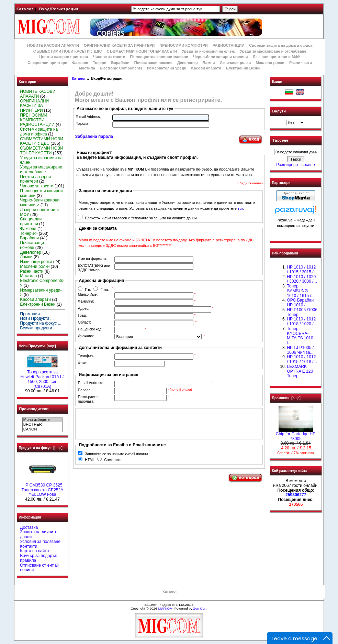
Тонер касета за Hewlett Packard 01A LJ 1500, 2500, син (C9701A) (42, 377)
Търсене (280, 141)
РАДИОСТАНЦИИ (228, 45)
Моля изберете (42, 420)
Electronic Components (121, 68)
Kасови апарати (206, 68)
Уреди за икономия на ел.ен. (208, 51)
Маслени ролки (270, 63)
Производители (34, 409)
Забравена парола (94, 137)
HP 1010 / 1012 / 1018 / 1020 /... (302, 321)
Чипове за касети (109, 57)
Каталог (25, 9)
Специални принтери (47, 63)
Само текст (114, 460)
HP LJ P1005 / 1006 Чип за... (300, 350)
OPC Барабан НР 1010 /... (300, 303)
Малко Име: (88, 294)
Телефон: (86, 356)
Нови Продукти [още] (37, 346)
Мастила (87, 68)
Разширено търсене (295, 165)
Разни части (301, 63)
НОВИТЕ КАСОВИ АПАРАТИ (53, 45)
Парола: (82, 124)
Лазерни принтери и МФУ (277, 57)
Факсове (80, 63)
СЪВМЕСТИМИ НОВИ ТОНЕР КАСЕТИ (142, 51)
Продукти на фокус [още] (41, 448)
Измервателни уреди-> (41, 293)
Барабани (120, 63)
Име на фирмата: (92, 259)
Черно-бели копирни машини (220, 57)
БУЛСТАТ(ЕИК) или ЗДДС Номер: (94, 268)
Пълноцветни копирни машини (159, 57)
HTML (90, 460)
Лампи (209, 63)
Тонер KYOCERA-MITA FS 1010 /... (300, 336)
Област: (84, 322)
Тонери (99, 63)
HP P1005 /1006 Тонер (302, 312)
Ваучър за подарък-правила (39, 558)
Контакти (29, 546)
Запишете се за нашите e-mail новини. (117, 454)
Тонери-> (29, 233)
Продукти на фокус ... (41, 323)
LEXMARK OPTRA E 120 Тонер (300, 371)
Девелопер (188, 63)
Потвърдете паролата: (88, 399)
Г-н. (88, 290)
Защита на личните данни (39, 534)
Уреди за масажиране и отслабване (273, 51)
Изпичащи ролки (235, 63)
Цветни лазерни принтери (64, 57)
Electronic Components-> (42, 283)
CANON (42, 429)
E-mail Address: (88, 117)
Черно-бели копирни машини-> (40, 203)
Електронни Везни (243, 68)
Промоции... (32, 314)
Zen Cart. (200, 608)
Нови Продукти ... (37, 318)
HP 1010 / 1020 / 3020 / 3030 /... (302, 279)
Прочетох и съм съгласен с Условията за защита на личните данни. (141, 218)
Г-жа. (105, 290)
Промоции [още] (286, 398)
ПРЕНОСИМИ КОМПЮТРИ (183, 45)
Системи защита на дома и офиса (281, 45)
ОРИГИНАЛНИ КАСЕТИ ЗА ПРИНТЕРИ (119, 45)
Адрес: (84, 309)
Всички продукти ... (38, 328)
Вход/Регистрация (59, 9)
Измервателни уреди (167, 68)
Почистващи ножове (153, 63)
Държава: (86, 336)
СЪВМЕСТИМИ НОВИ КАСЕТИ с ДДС (68, 51)
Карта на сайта (34, 551)
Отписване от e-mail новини (39, 568)
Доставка (29, 527)
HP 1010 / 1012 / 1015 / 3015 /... (302, 270)
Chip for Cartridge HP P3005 (296, 435)
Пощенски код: (90, 329)
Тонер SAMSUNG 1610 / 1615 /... (301, 291)
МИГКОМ (165, 608)
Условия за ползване (40, 542)
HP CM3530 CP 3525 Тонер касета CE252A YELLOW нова (43, 488)
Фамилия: (86, 301)
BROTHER (42, 425)
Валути (279, 111)
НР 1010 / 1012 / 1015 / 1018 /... (302, 359)
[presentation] (130, 424)
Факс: (83, 363)
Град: (82, 315)
